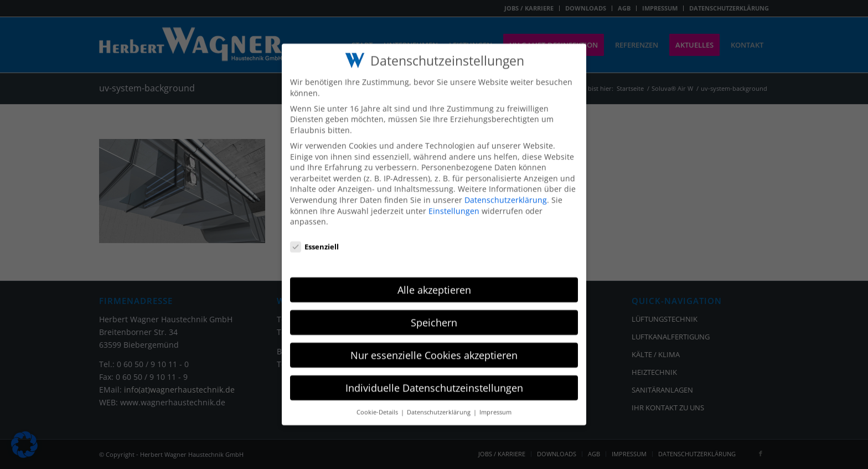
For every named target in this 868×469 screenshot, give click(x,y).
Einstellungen (454, 201)
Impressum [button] (495, 403)
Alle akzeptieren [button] (434, 280)
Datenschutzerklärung (506, 190)
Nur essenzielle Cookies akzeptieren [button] (434, 346)
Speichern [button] (434, 313)
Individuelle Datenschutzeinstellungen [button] (434, 378)
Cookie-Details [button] (378, 403)
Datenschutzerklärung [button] (440, 403)
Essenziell (314, 237)
